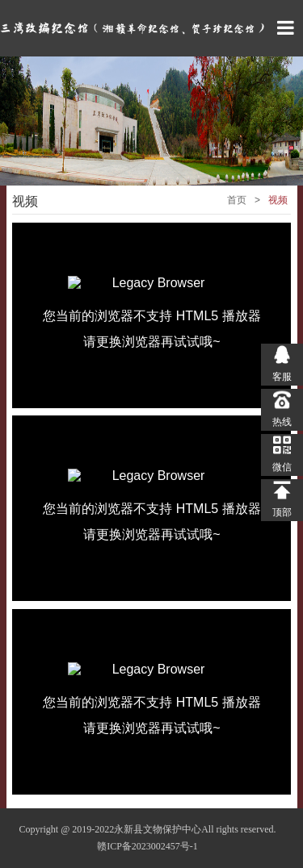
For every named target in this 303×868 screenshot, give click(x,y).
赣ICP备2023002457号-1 (147, 846)
